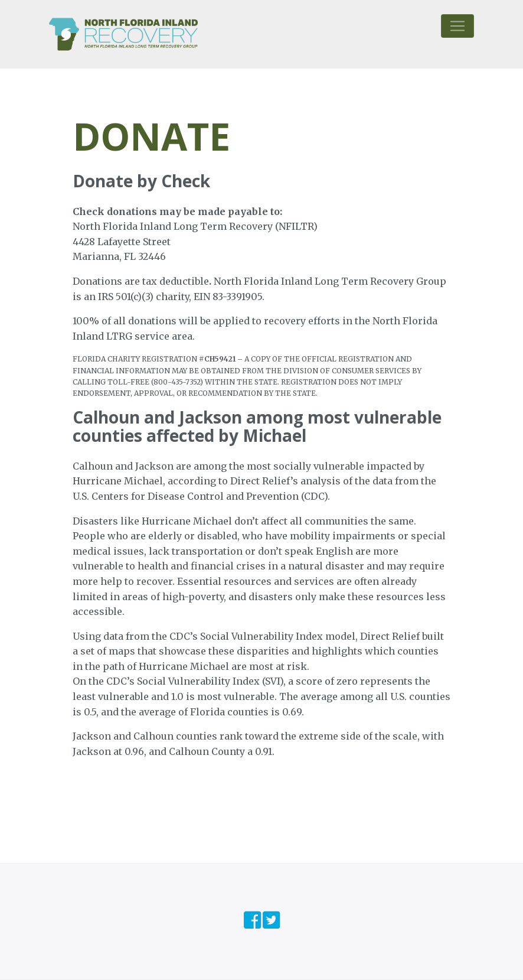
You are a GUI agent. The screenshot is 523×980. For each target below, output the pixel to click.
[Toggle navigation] (457, 26)
